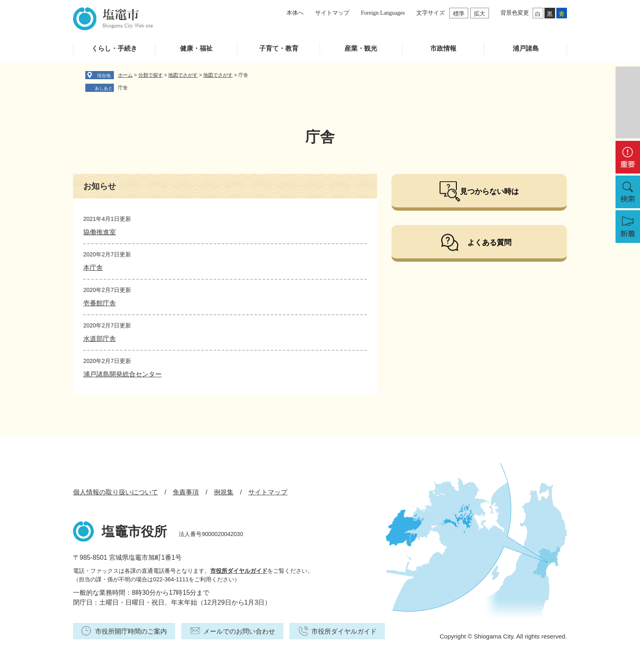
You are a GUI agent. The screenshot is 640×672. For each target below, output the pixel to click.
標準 (459, 13)
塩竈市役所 (134, 532)
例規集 (224, 492)
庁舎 (123, 88)
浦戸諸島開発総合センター (122, 374)
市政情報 (443, 48)
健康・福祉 (196, 48)
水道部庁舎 (100, 339)
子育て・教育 (279, 48)
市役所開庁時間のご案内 (131, 631)
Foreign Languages (383, 13)
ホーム (125, 75)
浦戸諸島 (526, 48)
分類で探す (151, 75)
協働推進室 (100, 232)
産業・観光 (361, 48)
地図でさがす (183, 75)
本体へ (295, 13)
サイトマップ (332, 13)
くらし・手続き (114, 48)
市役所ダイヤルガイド (239, 571)
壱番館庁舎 (100, 303)
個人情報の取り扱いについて (116, 492)
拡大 (480, 13)
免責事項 (186, 492)
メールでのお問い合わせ (239, 631)
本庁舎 (93, 268)
